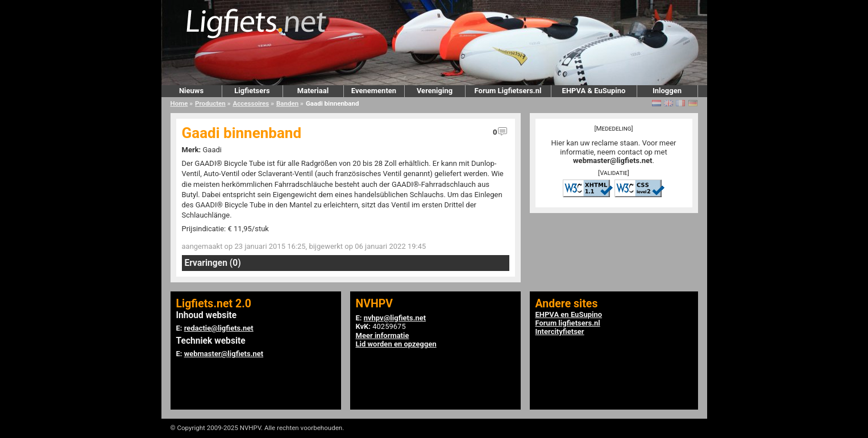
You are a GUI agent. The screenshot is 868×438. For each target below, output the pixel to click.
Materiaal (313, 91)
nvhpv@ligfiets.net (395, 318)
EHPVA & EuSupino (594, 91)
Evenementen (374, 91)
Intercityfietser (560, 331)
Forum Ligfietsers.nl (508, 91)
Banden (287, 103)
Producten (210, 103)
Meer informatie (383, 335)
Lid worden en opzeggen (396, 344)
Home (179, 103)
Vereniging (435, 91)
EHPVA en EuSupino (569, 314)
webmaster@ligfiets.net (612, 160)
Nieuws (191, 91)
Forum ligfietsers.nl (568, 323)
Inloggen (667, 91)
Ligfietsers (252, 91)
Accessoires (251, 103)
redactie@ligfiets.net (219, 328)
